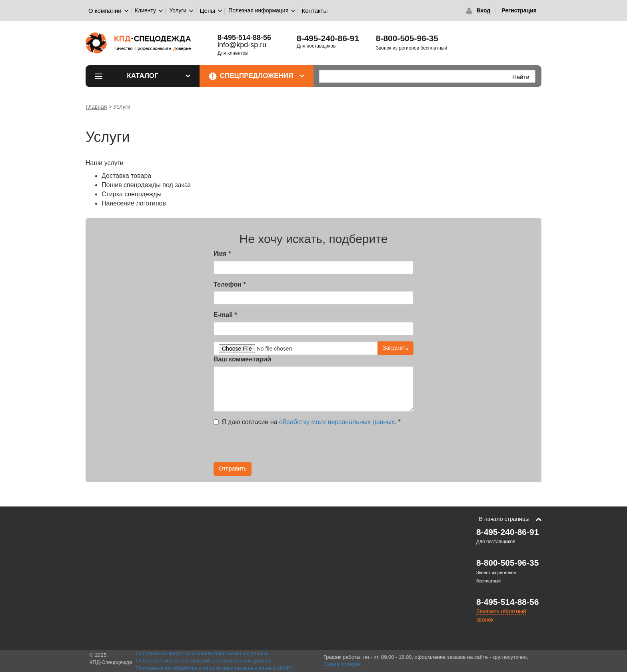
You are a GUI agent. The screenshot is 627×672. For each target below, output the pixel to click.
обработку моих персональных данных (337, 422)
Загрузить (395, 348)
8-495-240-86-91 (328, 38)
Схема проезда (342, 664)
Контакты (314, 11)
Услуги (178, 10)
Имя (222, 254)
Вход (484, 10)
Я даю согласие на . (307, 422)
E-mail (225, 315)
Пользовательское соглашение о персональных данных (204, 661)
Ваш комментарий (242, 359)
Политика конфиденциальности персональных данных (202, 653)
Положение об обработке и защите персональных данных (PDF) (214, 668)
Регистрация (519, 10)
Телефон (230, 284)
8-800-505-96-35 (407, 38)
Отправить (233, 469)
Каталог (159, 76)
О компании (105, 11)
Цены (208, 11)
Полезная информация (258, 10)
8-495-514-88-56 (507, 602)
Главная (96, 107)
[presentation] (274, 447)
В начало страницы (504, 519)
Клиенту (145, 10)
